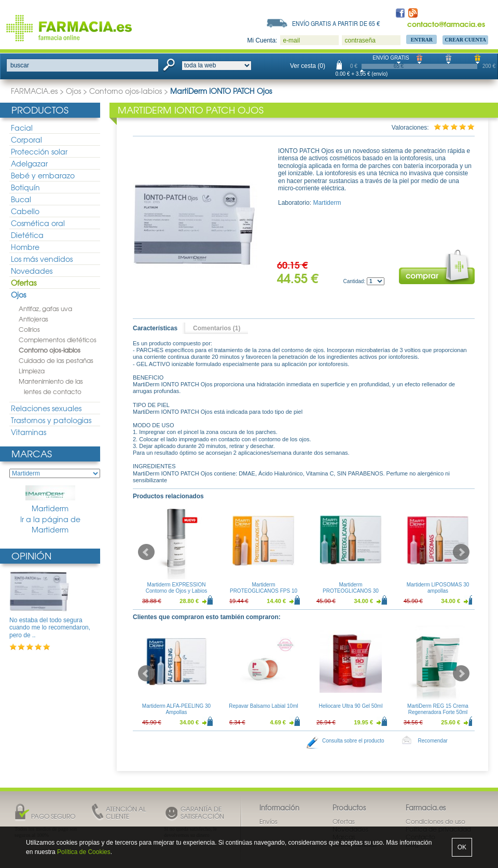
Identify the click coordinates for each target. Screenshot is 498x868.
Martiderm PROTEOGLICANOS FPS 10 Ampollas (264, 591)
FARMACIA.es (34, 91)
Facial (22, 128)
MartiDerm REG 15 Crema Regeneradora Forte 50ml (438, 709)
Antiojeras (33, 319)
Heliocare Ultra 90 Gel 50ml (351, 706)
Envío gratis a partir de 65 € (336, 23)
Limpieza (32, 371)
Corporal (26, 139)
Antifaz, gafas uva (45, 309)
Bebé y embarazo (43, 175)
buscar (20, 65)
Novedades (32, 271)
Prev (146, 552)
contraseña (360, 40)
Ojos (73, 91)
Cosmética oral (38, 223)
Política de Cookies (84, 852)
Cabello (25, 211)
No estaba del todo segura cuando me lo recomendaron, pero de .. (50, 628)
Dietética (27, 235)
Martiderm (50, 499)
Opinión (31, 556)
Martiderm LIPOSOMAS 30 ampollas (438, 588)
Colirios (29, 329)
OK (462, 847)
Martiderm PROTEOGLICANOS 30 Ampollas (351, 591)
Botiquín (25, 187)
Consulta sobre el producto (353, 741)
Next (461, 552)
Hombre (25, 247)
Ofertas (24, 283)
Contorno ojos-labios (126, 91)
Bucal (21, 199)
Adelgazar (29, 163)
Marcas (32, 453)
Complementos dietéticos (58, 340)
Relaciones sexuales (46, 408)
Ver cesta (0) (308, 66)
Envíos (268, 821)
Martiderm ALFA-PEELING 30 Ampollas (176, 709)
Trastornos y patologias (51, 420)
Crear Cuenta (465, 40)
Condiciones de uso (435, 821)
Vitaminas (29, 432)
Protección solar (39, 151)
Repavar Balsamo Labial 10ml (263, 706)
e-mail (291, 40)
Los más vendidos (42, 259)
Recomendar (433, 741)
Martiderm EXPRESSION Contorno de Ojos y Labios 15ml (176, 591)
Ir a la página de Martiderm (50, 524)
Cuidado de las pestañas (56, 360)
